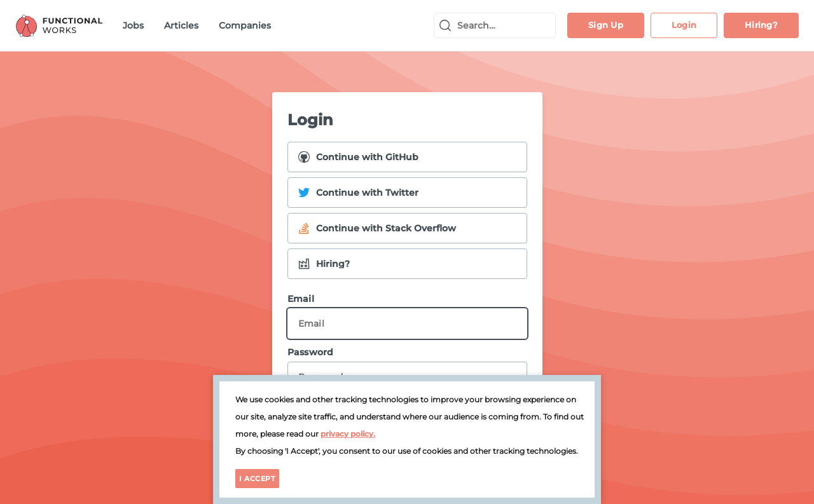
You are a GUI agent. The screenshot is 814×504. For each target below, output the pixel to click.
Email (407, 316)
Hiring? (761, 25)
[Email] (407, 324)
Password (407, 369)
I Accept (257, 479)
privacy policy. (348, 434)
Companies (245, 25)
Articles (181, 25)
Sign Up (606, 25)
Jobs (133, 25)
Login (684, 25)
